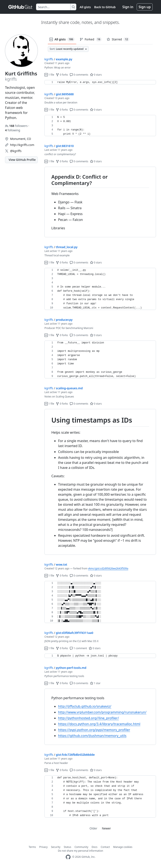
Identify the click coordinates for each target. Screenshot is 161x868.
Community (81, 847)
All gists (85, 7)
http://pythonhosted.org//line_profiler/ (88, 718)
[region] (100, 82)
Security (56, 847)
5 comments (79, 335)
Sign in (128, 7)
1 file (49, 75)
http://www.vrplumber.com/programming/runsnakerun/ (102, 712)
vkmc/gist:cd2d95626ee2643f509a (108, 568)
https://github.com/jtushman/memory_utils (92, 736)
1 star (95, 683)
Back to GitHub (105, 7)
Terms (32, 847)
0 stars (96, 75)
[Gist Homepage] (21, 7)
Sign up (145, 7)
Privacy (43, 847)
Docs (95, 847)
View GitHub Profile (22, 160)
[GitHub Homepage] (68, 857)
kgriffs (49, 59)
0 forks (62, 75)
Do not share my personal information (80, 851)
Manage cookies (123, 847)
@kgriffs (16, 151)
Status (67, 847)
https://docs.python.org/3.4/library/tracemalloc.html (99, 724)
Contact (105, 847)
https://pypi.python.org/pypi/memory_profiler (94, 730)
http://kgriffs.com (22, 145)
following (13, 130)
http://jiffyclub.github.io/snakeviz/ (85, 706)
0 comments (79, 75)
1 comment (78, 648)
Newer (106, 828)
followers (17, 126)
